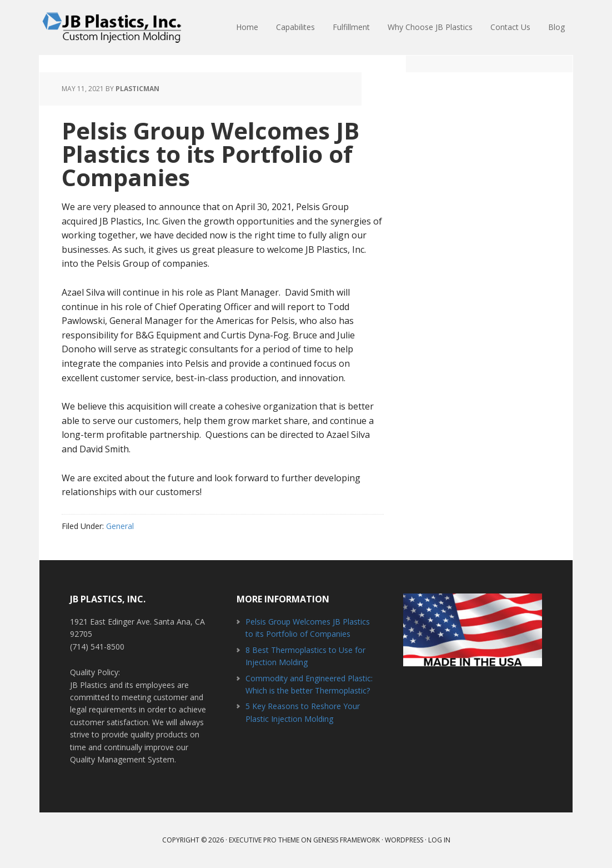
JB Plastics (112, 28)
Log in (439, 840)
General (120, 526)
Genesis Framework (347, 840)
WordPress (404, 840)
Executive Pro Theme (264, 840)
